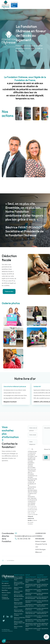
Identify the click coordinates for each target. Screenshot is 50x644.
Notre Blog (5, 590)
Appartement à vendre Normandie (31, 594)
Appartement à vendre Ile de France (31, 609)
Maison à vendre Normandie (18, 592)
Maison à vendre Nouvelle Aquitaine (19, 596)
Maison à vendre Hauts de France (18, 603)
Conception (5, 595)
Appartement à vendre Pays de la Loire (31, 620)
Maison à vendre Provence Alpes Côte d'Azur (19, 623)
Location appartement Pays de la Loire (42, 620)
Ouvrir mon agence (7, 588)
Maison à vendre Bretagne (18, 588)
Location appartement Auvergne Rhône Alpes (42, 581)
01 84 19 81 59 (23, 539)
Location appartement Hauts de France (42, 605)
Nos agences (5, 583)
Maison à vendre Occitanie (18, 615)
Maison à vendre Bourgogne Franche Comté (19, 584)
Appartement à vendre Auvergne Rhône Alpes (31, 581)
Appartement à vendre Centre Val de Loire (31, 613)
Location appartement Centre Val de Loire (42, 613)
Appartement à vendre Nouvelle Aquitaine (31, 598)
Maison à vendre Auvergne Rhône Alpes (18, 578)
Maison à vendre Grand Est (18, 599)
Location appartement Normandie (42, 594)
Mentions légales (6, 593)
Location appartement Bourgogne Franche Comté (42, 586)
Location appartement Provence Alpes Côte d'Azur (42, 625)
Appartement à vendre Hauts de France (31, 605)
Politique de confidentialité (5, 598)
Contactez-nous (6, 586)
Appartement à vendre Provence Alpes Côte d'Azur (31, 625)
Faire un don (9, 291)
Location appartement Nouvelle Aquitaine (42, 598)
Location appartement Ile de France (42, 609)
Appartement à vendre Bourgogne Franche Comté (31, 586)
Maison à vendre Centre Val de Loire (19, 611)
